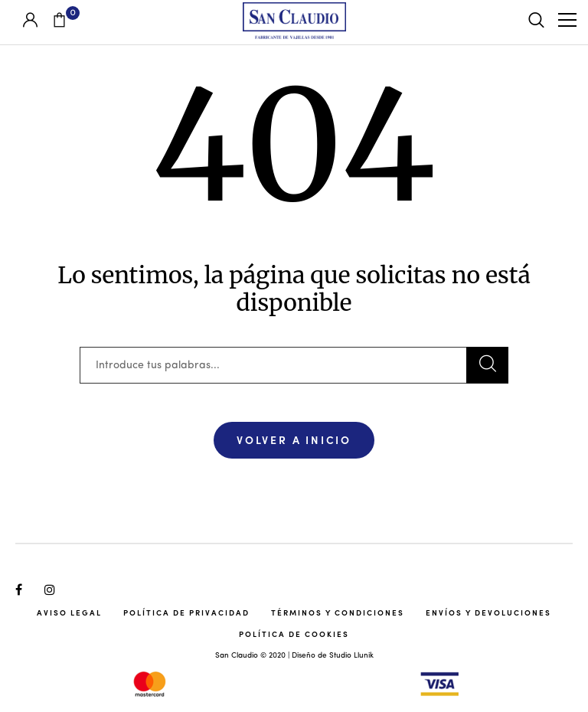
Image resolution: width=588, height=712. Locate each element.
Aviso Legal (69, 612)
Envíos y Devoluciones (488, 612)
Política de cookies (294, 634)
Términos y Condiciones (338, 612)
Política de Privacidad (186, 612)
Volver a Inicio (294, 439)
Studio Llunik (351, 655)
